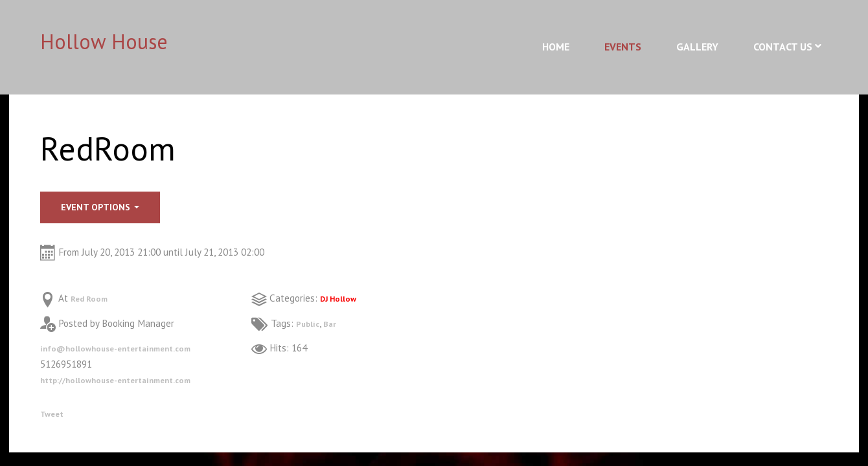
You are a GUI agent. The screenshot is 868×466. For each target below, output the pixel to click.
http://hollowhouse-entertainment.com (130, 380)
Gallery (697, 47)
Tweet (54, 413)
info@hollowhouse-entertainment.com (129, 348)
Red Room (92, 298)
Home (556, 47)
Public (310, 323)
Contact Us (783, 47)
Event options (100, 207)
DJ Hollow (342, 298)
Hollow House (104, 41)
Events (623, 47)
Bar (335, 323)
